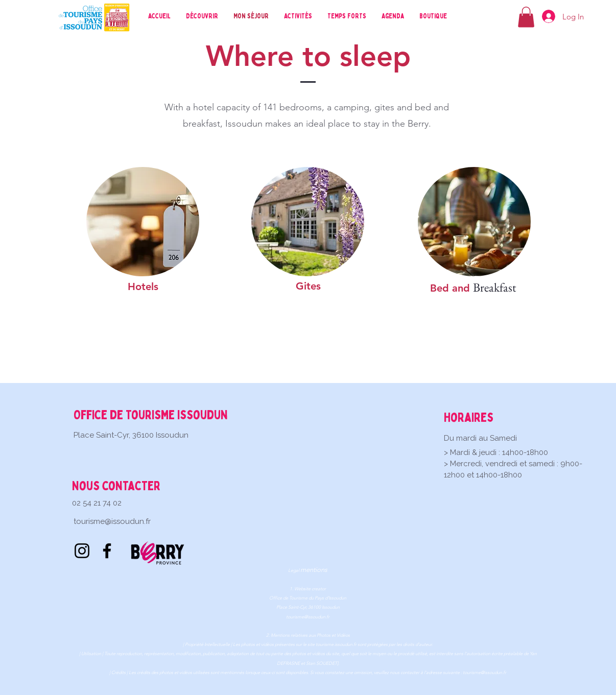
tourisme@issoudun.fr (112, 521)
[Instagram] (82, 551)
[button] (526, 17)
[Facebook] (107, 551)
